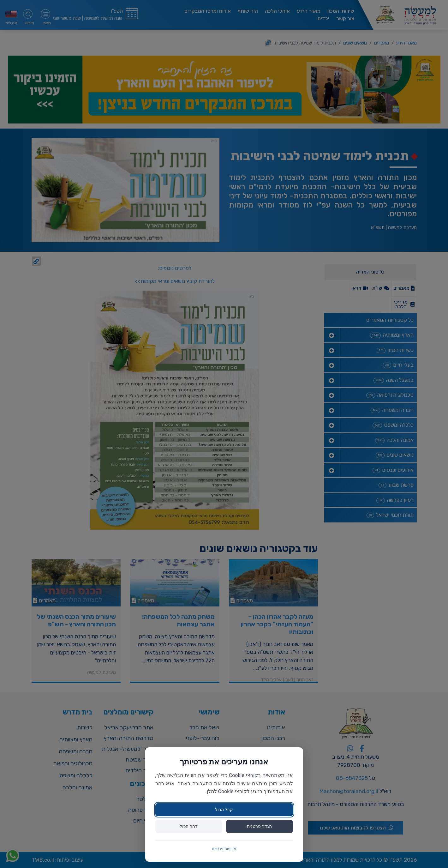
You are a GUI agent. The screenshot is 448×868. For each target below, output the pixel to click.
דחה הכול (189, 826)
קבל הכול (224, 810)
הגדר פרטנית (259, 826)
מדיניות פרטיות (224, 849)
